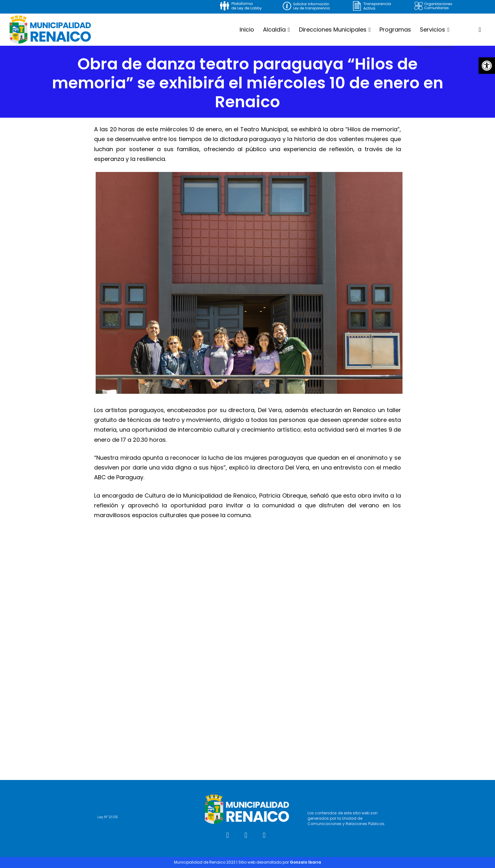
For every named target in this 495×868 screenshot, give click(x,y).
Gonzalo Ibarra (305, 862)
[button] (487, 66)
